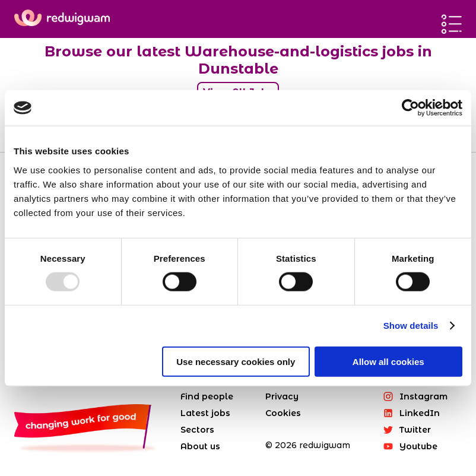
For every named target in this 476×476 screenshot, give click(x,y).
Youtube (410, 446)
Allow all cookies (388, 361)
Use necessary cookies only (236, 361)
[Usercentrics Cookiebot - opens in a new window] (410, 108)
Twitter (407, 430)
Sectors (197, 430)
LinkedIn (411, 413)
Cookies (283, 413)
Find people (207, 396)
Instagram (415, 396)
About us (200, 446)
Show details (411, 326)
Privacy (282, 396)
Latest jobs (205, 413)
